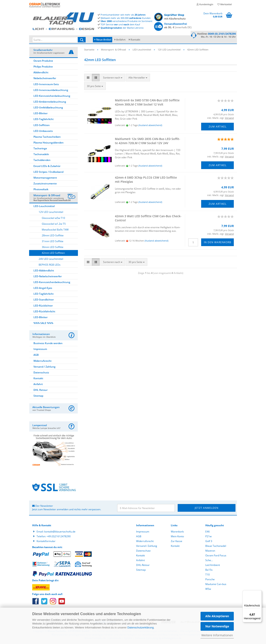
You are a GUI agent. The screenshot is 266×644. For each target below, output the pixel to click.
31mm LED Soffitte (53, 242)
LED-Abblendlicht (44, 271)
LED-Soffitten (42, 126)
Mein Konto (177, 537)
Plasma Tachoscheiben (47, 137)
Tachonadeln (41, 155)
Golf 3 (209, 542)
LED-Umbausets (43, 132)
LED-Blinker (41, 114)
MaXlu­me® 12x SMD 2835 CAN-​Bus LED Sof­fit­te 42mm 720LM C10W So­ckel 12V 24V (148, 142)
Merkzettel (225, 4)
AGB (36, 355)
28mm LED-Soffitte (53, 236)
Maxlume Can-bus (216, 585)
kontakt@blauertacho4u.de (60, 532)
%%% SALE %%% (43, 324)
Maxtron (210, 551)
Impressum (40, 350)
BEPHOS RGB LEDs (50, 265)
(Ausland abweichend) (150, 126)
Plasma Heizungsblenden (49, 143)
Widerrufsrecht (42, 361)
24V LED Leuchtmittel (51, 259)
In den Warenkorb (218, 243)
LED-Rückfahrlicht (44, 312)
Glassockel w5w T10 (53, 219)
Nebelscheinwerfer (45, 79)
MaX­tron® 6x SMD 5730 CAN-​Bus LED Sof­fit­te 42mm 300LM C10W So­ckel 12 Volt (147, 103)
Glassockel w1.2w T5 (54, 224)
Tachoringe (40, 149)
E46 (208, 532)
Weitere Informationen (217, 635)
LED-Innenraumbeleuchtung (51, 91)
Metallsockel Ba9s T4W (55, 230)
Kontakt (135, 40)
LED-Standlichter (44, 300)
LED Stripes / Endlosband (48, 172)
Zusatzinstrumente (45, 184)
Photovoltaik (41, 190)
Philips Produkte (43, 67)
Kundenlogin (205, 4)
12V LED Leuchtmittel (51, 213)
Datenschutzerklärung (140, 627)
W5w (208, 589)
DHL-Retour (143, 566)
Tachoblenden (42, 161)
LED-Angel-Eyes (43, 289)
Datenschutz (41, 373)
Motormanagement (45, 178)
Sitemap (38, 396)
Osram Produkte (43, 61)
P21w (208, 537)
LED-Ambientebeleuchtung (50, 102)
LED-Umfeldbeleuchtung (48, 108)
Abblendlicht (41, 73)
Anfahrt (121, 40)
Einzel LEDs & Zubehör (47, 167)
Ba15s (209, 570)
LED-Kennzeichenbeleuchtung (52, 96)
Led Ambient (213, 566)
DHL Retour (41, 391)
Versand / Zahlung (44, 367)
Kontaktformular (46, 542)
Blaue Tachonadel (216, 546)
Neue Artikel (103, 40)
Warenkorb (177, 532)
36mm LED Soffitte (53, 248)
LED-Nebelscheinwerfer (48, 277)
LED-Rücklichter (43, 306)
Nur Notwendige (217, 626)
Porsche (210, 580)
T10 (208, 575)
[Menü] (259, 593)
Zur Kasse (177, 542)
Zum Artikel (218, 127)
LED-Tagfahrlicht (44, 120)
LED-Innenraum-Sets (46, 85)
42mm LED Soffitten (53, 253)
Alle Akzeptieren (217, 616)
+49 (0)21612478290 (59, 537)
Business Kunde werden (48, 344)
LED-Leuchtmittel (44, 207)
